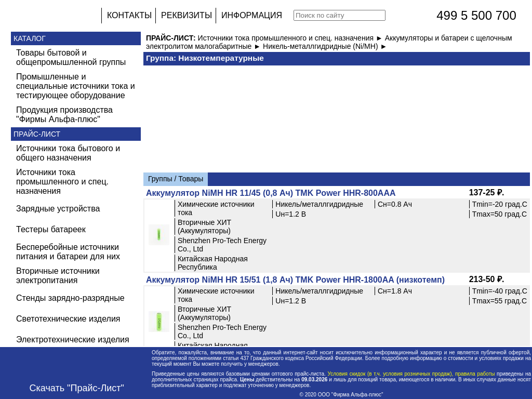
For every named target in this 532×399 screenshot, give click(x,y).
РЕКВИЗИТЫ (187, 15)
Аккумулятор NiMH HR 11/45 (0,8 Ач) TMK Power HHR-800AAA (271, 193)
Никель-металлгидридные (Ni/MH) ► (325, 46)
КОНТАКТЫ (129, 15)
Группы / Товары (176, 179)
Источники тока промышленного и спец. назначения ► (291, 38)
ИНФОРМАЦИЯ (252, 15)
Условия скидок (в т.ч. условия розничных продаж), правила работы (411, 374)
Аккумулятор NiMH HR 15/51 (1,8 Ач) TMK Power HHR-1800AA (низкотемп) (295, 280)
